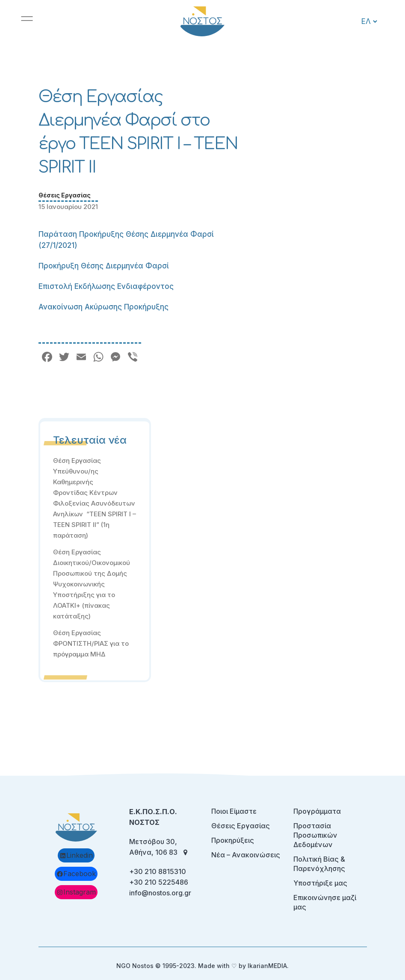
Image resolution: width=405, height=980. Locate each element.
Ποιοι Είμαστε (234, 811)
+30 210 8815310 (158, 871)
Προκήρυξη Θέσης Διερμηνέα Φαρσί (104, 266)
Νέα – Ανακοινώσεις (246, 855)
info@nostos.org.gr (160, 893)
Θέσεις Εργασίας (65, 195)
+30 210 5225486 (159, 882)
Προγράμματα (317, 811)
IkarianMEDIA (267, 966)
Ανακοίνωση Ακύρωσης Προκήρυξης (103, 307)
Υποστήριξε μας (320, 883)
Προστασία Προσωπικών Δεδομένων (315, 835)
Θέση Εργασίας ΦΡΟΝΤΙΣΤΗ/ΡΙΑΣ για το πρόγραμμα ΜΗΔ (91, 643)
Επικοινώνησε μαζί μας (325, 902)
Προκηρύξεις (233, 840)
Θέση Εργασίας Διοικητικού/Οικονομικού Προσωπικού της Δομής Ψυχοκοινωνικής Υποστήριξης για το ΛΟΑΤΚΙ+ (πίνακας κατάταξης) (92, 584)
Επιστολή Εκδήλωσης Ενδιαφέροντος (106, 286)
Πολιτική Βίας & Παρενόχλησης (319, 864)
